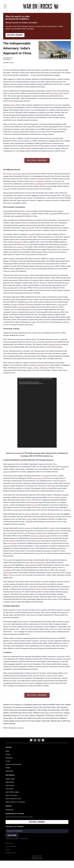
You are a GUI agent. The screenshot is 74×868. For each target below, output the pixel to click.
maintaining (64, 467)
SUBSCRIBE (12, 835)
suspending (25, 307)
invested (6, 189)
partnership (7, 570)
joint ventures (38, 478)
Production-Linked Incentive (41, 536)
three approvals (16, 510)
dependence (26, 214)
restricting (61, 305)
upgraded (50, 186)
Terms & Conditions (11, 846)
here (52, 456)
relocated (17, 186)
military (46, 368)
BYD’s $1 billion (9, 288)
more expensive (18, 247)
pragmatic (7, 472)
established (39, 184)
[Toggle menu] (5, 6)
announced (7, 546)
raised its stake (48, 266)
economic (29, 368)
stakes (62, 481)
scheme (38, 553)
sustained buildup (55, 345)
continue (27, 528)
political (36, 368)
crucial (31, 234)
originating (16, 250)
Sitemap (8, 850)
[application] (37, 413)
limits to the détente (37, 181)
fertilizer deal (42, 587)
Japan (27, 563)
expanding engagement (37, 365)
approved (67, 510)
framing (68, 196)
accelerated (56, 181)
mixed (13, 541)
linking (12, 93)
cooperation (7, 565)
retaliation (16, 132)
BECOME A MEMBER (15, 35)
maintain (41, 179)
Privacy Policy (9, 843)
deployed (32, 189)
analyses (12, 105)
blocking (47, 302)
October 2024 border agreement (18, 174)
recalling (14, 305)
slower (39, 541)
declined (66, 283)
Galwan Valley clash (60, 93)
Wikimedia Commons (16, 728)
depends (18, 242)
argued (29, 519)
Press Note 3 (25, 275)
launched (61, 548)
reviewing (46, 476)
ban (26, 302)
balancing (51, 517)
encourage (13, 543)
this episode (18, 453)
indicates (6, 486)
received (35, 505)
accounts (29, 228)
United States (40, 563)
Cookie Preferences (11, 853)
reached (52, 214)
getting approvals (61, 498)
